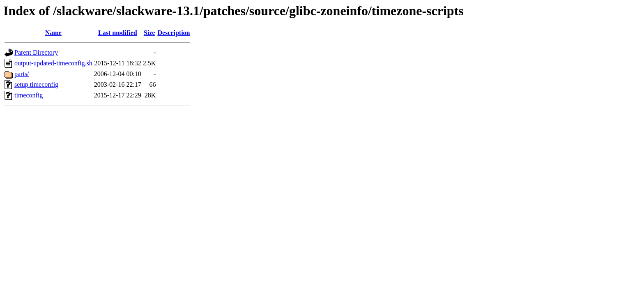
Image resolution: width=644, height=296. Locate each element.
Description (174, 33)
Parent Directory (36, 52)
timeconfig (29, 95)
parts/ (22, 74)
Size (149, 33)
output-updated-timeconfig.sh (53, 63)
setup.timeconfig (36, 84)
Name (53, 33)
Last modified (118, 33)
